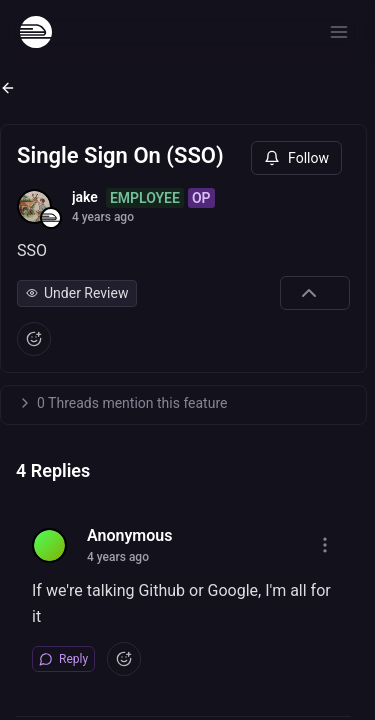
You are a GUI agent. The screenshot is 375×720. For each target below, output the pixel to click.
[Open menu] (339, 32)
